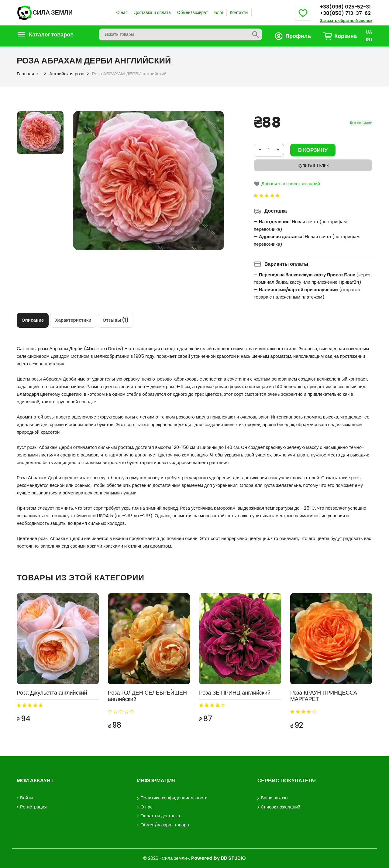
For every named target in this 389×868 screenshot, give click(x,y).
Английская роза (67, 74)
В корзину (313, 150)
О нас (122, 12)
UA (369, 32)
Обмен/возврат (193, 12)
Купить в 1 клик (313, 165)
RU (369, 40)
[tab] (33, 320)
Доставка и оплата (152, 12)
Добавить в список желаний (287, 184)
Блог (219, 12)
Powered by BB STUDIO (219, 858)
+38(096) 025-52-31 (345, 7)
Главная (25, 74)
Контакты (239, 12)
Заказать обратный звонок (346, 21)
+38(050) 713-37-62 (345, 13)
